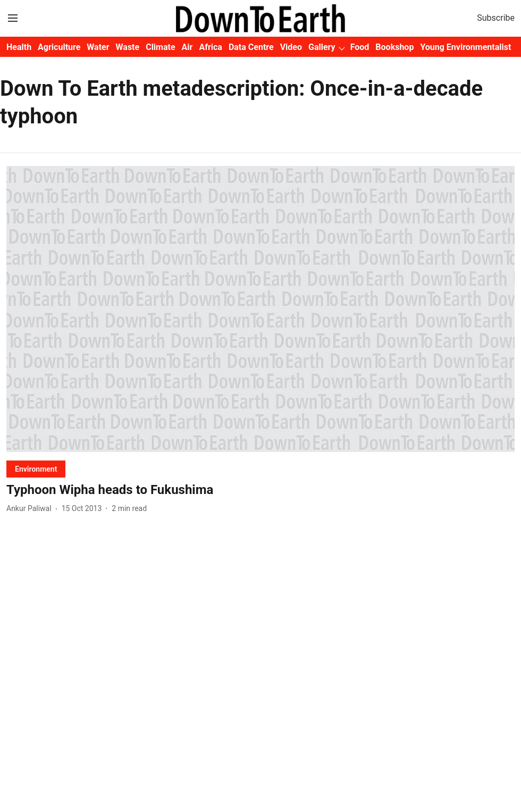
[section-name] (36, 469)
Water (98, 47)
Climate (160, 47)
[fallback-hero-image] (260, 309)
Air (187, 47)
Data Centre (251, 47)
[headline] (260, 490)
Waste (128, 47)
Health (19, 47)
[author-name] (31, 509)
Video (291, 47)
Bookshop (394, 47)
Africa (210, 47)
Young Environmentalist (465, 47)
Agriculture (59, 47)
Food (360, 47)
